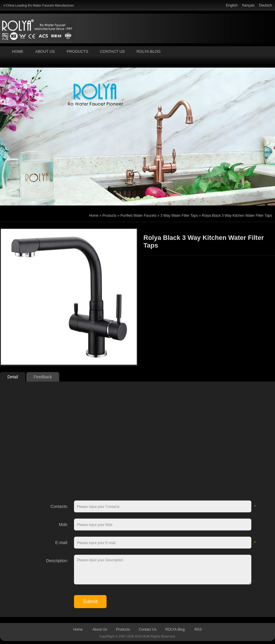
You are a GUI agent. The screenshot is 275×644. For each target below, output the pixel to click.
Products (77, 51)
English (232, 5)
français (248, 5)
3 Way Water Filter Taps (179, 216)
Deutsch (266, 5)
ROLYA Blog (148, 51)
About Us (45, 51)
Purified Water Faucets (139, 216)
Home (18, 51)
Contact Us (112, 51)
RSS (198, 629)
